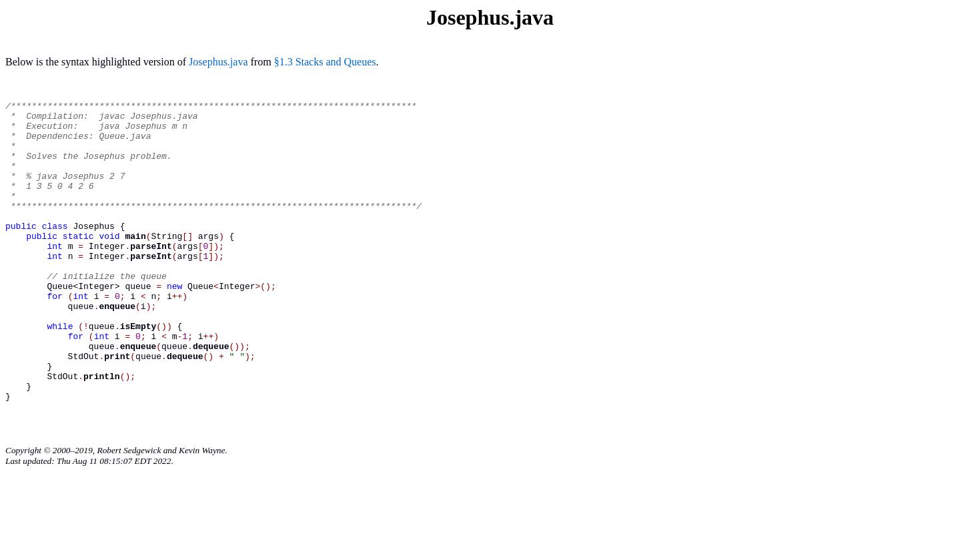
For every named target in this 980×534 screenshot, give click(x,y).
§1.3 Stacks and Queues (325, 62)
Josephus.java (218, 62)
